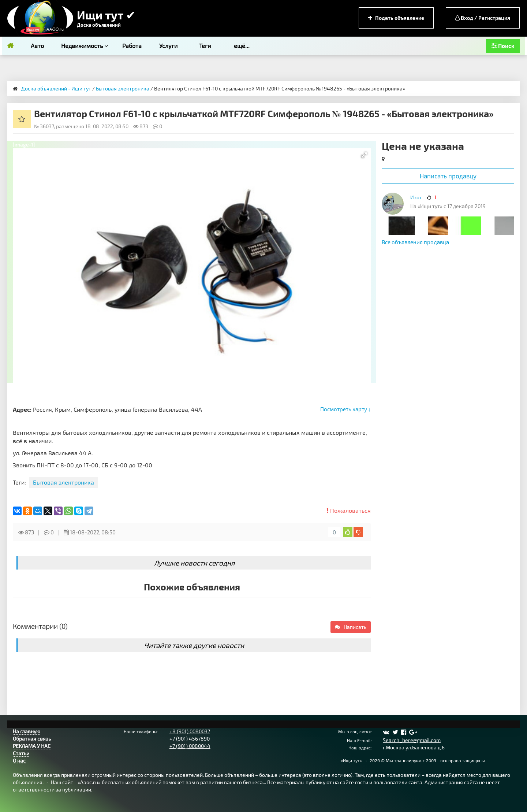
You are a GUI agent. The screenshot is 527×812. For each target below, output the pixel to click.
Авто (37, 46)
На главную (27, 731)
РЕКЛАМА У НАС (32, 746)
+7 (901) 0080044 (190, 746)
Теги (205, 46)
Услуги (168, 46)
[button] (364, 155)
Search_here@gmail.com (412, 740)
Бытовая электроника (123, 88)
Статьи (21, 753)
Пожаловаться (349, 510)
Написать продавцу (448, 176)
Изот (416, 197)
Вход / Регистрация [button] (483, 18)
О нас (19, 761)
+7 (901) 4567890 (190, 739)
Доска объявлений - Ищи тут (56, 88)
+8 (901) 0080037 (190, 731)
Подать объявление (396, 18)
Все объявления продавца (415, 242)
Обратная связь (32, 739)
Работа (132, 46)
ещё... (242, 46)
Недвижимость (85, 46)
